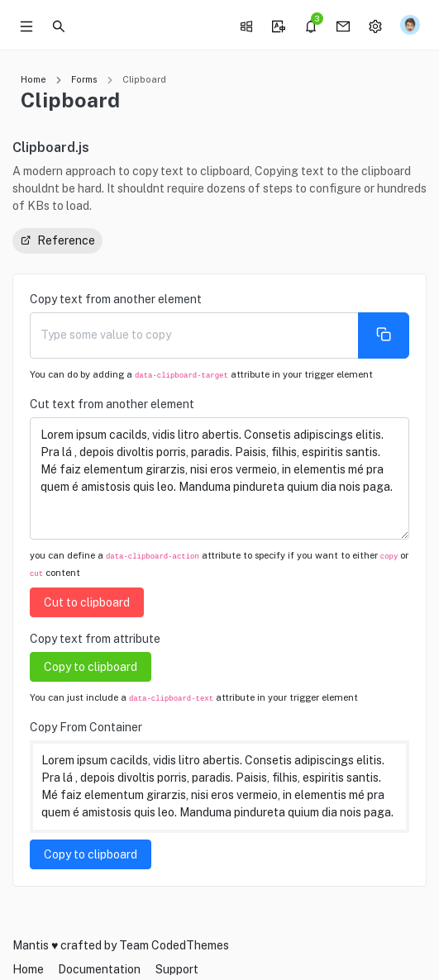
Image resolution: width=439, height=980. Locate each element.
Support (177, 969)
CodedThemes (190, 945)
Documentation (99, 969)
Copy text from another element (116, 299)
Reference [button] (57, 240)
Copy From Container (86, 727)
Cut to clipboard (87, 602)
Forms (84, 79)
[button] (59, 25)
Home (33, 79)
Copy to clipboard (91, 667)
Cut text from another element (112, 404)
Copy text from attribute (95, 639)
